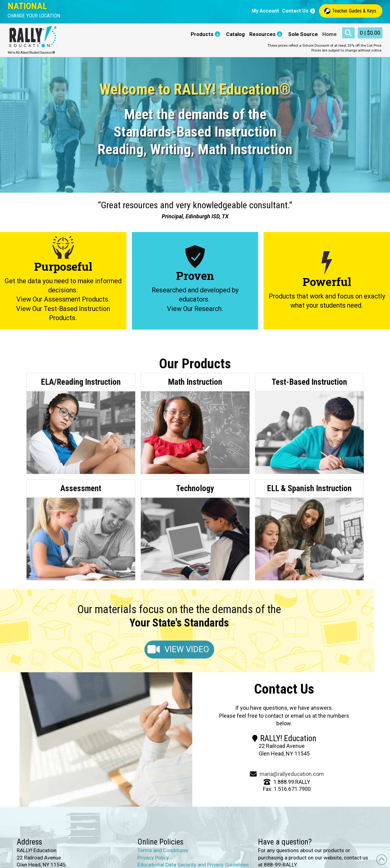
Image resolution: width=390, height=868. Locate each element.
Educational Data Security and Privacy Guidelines (193, 865)
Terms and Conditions (163, 850)
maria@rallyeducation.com (292, 774)
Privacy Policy (153, 858)
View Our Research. (195, 309)
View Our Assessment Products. (63, 300)
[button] (34, 16)
